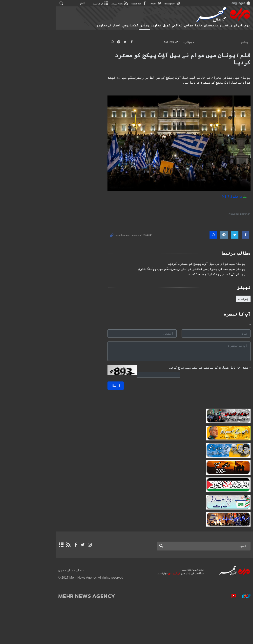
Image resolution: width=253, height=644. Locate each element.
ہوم (242, 25)
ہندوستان (206, 25)
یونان (238, 315)
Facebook (88, 4)
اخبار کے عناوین (104, 25)
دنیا (194, 25)
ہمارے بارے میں (20, 611)
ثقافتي (172, 25)
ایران (233, 25)
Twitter (105, 4)
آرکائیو (50, 4)
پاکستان (221, 25)
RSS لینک (69, 4)
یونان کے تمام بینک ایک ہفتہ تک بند (211, 290)
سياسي (184, 25)
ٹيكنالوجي (126, 25)
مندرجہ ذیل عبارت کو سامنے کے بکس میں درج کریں (205, 384)
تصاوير (151, 25)
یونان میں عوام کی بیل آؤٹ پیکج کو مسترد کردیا (202, 280)
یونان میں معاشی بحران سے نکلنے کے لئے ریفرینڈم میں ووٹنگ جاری (187, 285)
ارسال (76, 399)
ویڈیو (140, 25)
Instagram (121, 4)
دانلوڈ (230, 213)
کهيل (162, 25)
